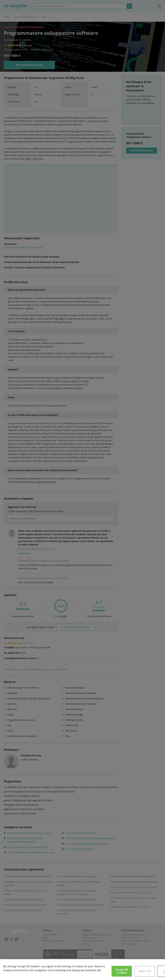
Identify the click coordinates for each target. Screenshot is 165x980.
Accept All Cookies (122, 971)
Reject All (145, 971)
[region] (82, 970)
